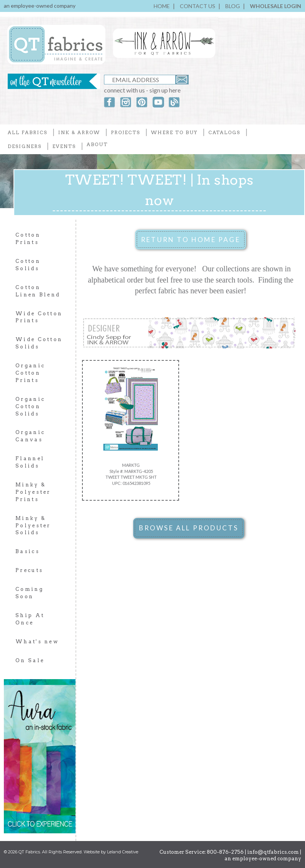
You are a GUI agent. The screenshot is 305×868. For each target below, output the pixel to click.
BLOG (233, 6)
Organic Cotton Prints (30, 373)
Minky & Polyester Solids (33, 526)
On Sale (30, 660)
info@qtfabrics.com (273, 852)
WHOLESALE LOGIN (276, 6)
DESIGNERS (25, 146)
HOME (162, 6)
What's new (37, 642)
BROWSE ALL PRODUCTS (189, 528)
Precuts (29, 570)
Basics (28, 551)
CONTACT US (198, 6)
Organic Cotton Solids (30, 406)
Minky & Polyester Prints (33, 492)
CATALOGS (224, 132)
